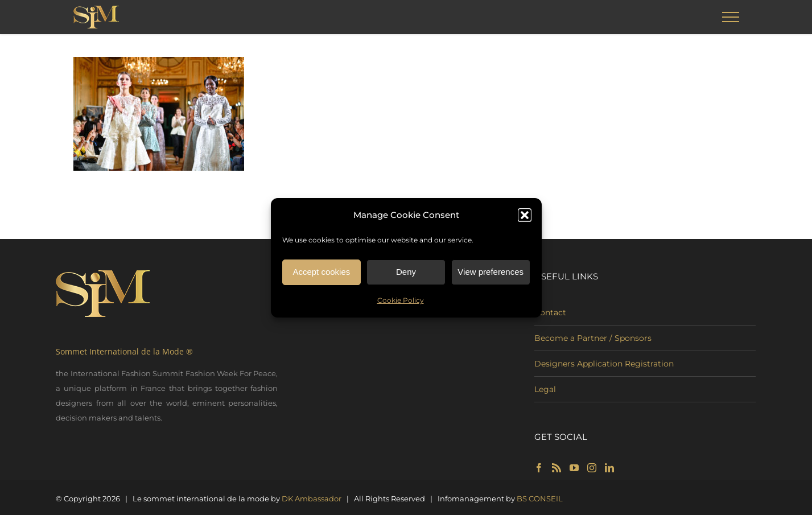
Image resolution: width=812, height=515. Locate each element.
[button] (525, 216)
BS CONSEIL (540, 498)
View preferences (491, 272)
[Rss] (557, 468)
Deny (406, 272)
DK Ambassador (312, 498)
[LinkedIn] (609, 468)
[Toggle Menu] (730, 17)
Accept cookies (321, 272)
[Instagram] (592, 468)
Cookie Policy (401, 301)
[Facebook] (539, 468)
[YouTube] (574, 468)
